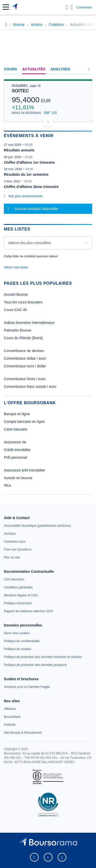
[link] (37, 526)
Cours (10, 69)
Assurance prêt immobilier (25, 470)
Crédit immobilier (17, 450)
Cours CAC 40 (15, 310)
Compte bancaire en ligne (24, 422)
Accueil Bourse (16, 294)
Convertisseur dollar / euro (25, 358)
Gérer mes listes (16, 267)
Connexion (84, 7)
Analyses (60, 69)
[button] (6, 7)
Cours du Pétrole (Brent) (23, 338)
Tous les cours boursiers (23, 302)
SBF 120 (50, 113)
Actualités (34, 69)
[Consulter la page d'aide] (72, 7)
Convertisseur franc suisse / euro (30, 387)
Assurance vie (15, 442)
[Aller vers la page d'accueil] (15, 7)
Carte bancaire (16, 429)
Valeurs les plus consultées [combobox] (30, 243)
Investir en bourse (18, 478)
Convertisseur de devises (24, 351)
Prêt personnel (15, 457)
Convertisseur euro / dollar (25, 366)
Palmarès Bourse (18, 330)
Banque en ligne (17, 414)
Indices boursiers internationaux (29, 323)
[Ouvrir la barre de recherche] (67, 7)
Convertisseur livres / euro (25, 379)
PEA (7, 486)
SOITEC (20, 91)
